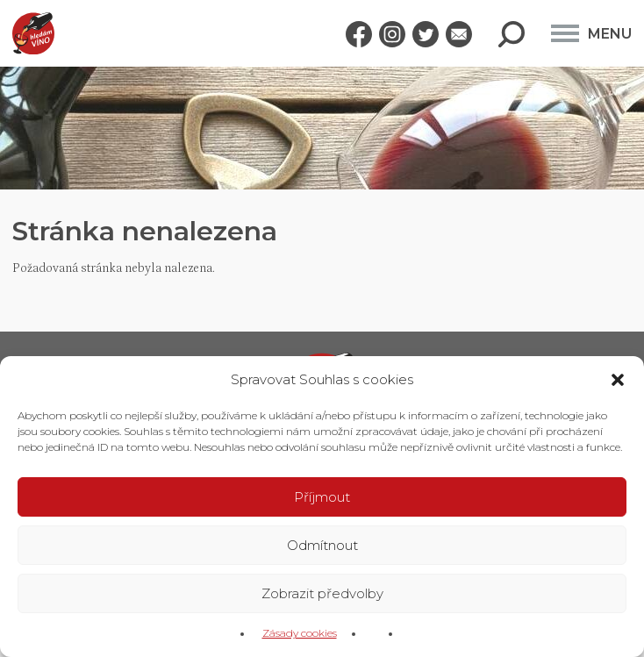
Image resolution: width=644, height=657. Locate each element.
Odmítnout (322, 545)
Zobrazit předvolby (322, 593)
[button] (618, 380)
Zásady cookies (300, 633)
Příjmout (322, 497)
